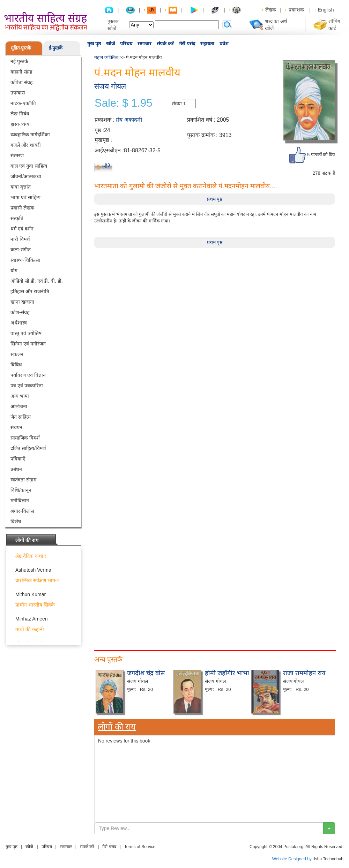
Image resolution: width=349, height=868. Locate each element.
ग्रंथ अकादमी (129, 120)
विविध (16, 365)
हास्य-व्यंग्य (20, 124)
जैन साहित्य (21, 417)
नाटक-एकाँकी (23, 103)
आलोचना (19, 406)
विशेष (16, 521)
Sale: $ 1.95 (123, 103)
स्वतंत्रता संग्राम (23, 480)
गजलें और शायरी (26, 145)
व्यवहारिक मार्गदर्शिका (30, 135)
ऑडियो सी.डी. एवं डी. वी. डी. (37, 281)
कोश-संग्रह (20, 312)
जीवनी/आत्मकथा (26, 176)
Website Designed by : (293, 859)
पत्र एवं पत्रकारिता (27, 386)
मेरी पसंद (187, 44)
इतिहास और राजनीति (30, 291)
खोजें (110, 44)
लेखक (271, 10)
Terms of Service (140, 847)
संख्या (177, 104)
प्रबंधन (16, 469)
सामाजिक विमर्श (25, 438)
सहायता (207, 44)
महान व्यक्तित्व (106, 57)
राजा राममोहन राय (304, 673)
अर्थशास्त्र (19, 323)
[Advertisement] (120, 699)
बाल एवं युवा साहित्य (29, 166)
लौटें (106, 166)
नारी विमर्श (20, 239)
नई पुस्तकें (19, 61)
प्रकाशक (296, 10)
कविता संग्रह (21, 82)
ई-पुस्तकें (56, 48)
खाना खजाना (22, 302)
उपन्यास (18, 93)
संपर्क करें (165, 44)
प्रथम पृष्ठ (215, 199)
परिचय (126, 44)
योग (14, 271)
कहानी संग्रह (21, 72)
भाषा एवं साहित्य (25, 197)
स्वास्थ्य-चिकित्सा (25, 260)
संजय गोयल (110, 86)
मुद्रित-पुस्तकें (21, 48)
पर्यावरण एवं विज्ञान (28, 375)
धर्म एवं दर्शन (22, 229)
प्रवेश (224, 44)
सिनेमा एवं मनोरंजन (28, 344)
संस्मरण (17, 155)
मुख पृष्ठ (94, 44)
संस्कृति (17, 218)
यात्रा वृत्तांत (21, 187)
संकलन (17, 354)
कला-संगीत (21, 250)
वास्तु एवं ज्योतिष (26, 333)
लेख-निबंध (20, 114)
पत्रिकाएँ (18, 459)
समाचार (144, 44)
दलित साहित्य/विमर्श (28, 448)
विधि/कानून (21, 490)
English (326, 10)
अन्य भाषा (20, 396)
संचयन (16, 427)
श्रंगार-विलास (22, 511)
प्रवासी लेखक (22, 208)
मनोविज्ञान (20, 501)
